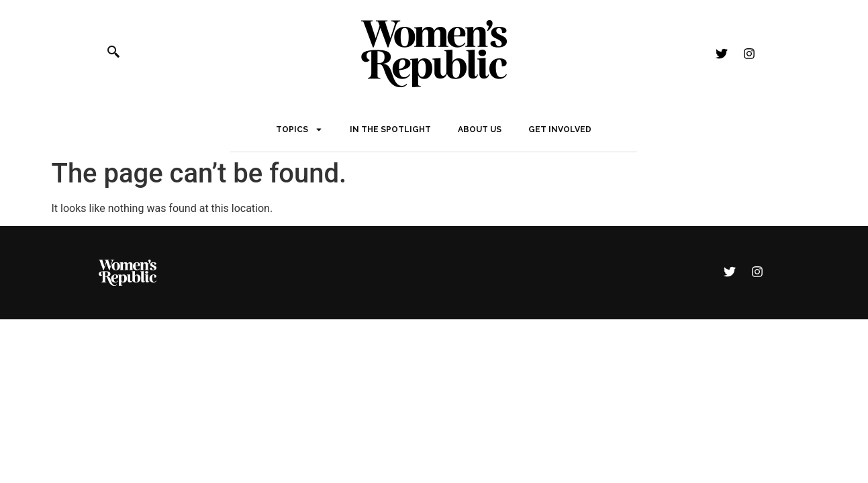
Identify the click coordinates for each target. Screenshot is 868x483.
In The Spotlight (390, 129)
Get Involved (560, 129)
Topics (299, 129)
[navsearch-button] (121, 54)
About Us (480, 129)
